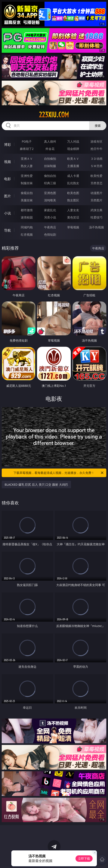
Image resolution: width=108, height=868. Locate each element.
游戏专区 (96, 141)
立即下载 (84, 858)
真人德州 (50, 141)
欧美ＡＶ (73, 159)
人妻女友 (73, 210)
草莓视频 (73, 227)
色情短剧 (50, 234)
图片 (7, 196)
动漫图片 (96, 193)
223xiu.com (54, 115)
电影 (7, 179)
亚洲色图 (50, 193)
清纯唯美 (50, 200)
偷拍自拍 (50, 176)
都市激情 (27, 210)
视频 (7, 162)
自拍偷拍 (50, 159)
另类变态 (96, 183)
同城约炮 (27, 227)
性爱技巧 (96, 217)
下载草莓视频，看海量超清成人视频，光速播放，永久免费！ (59, 473)
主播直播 (73, 166)
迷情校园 (27, 217)
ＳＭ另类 (96, 166)
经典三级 (50, 183)
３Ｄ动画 (96, 159)
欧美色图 (73, 193)
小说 (7, 213)
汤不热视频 (96, 227)
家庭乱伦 (50, 210)
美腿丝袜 (27, 200)
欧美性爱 (96, 176)
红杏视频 (27, 234)
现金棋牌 (73, 149)
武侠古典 (96, 210)
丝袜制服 (50, 166)
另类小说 (50, 217)
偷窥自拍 (27, 193)
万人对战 (73, 141)
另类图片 (96, 200)
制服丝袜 (27, 183)
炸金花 (50, 149)
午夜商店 (50, 227)
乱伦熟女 (73, 183)
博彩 (7, 145)
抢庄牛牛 (96, 149)
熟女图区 (73, 200)
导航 (7, 230)
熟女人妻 (27, 166)
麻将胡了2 (27, 149)
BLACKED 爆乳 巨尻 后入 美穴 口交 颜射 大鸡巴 (36, 484)
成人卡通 (73, 176)
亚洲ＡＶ (27, 159)
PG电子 (27, 141)
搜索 (98, 126)
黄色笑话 (73, 217)
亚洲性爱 (27, 176)
